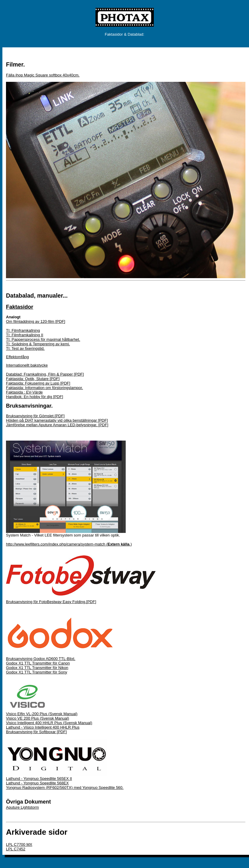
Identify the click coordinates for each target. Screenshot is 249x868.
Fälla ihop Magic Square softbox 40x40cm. (43, 75)
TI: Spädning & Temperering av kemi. (38, 344)
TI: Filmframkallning (23, 330)
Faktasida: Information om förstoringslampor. (44, 388)
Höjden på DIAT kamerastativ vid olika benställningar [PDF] (57, 420)
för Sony (60, 672)
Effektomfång (17, 357)
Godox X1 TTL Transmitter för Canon (38, 663)
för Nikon (60, 668)
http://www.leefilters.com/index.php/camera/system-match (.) (69, 544)
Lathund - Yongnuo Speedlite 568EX (37, 783)
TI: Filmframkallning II (25, 335)
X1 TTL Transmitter (36, 668)
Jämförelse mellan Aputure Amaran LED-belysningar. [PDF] (57, 425)
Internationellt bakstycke (27, 365)
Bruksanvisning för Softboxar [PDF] (36, 732)
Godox (12, 668)
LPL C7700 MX (19, 844)
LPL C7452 (16, 849)
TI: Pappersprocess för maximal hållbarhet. (43, 339)
